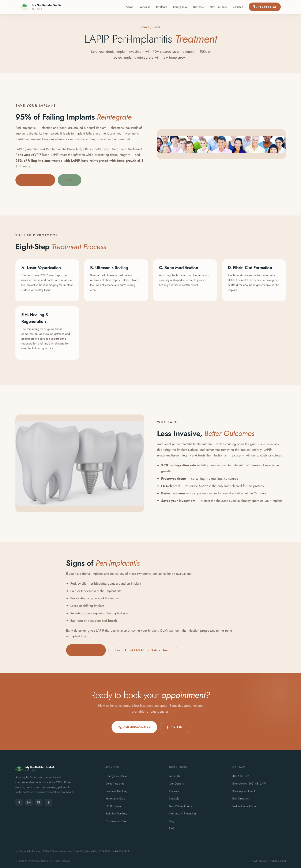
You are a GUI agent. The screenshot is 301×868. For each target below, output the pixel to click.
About (130, 7)
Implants (162, 7)
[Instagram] (29, 802)
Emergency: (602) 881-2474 (249, 784)
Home (145, 27)
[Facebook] (19, 802)
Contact (238, 7)
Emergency (180, 7)
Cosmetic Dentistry (116, 791)
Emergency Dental (116, 776)
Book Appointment (244, 791)
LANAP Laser (113, 806)
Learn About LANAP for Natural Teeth (143, 650)
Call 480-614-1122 (35, 180)
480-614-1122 (265, 7)
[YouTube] (39, 802)
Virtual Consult (278, 861)
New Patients (218, 7)
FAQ (172, 828)
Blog (172, 821)
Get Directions (241, 799)
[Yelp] (48, 802)
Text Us (69, 180)
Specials (174, 799)
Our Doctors (176, 784)
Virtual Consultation (244, 806)
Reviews (198, 7)
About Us (174, 776)
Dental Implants (115, 784)
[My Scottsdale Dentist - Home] (41, 7)
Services (145, 7)
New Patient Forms (180, 806)
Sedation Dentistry (116, 813)
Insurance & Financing (183, 813)
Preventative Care (116, 821)
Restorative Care (115, 799)
